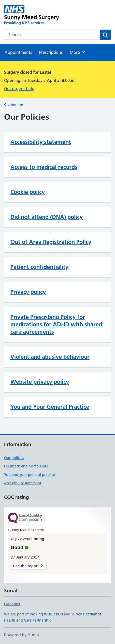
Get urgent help (19, 89)
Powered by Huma (21, 635)
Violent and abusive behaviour (50, 357)
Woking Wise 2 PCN (46, 614)
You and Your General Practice (50, 407)
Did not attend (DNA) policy (47, 217)
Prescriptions (51, 52)
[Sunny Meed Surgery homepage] (36, 15)
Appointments (18, 52)
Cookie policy (28, 192)
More (78, 52)
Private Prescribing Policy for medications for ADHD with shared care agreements (56, 324)
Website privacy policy (40, 382)
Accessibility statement (41, 142)
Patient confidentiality (39, 267)
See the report (26, 566)
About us (16, 105)
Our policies (14, 458)
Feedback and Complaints (26, 466)
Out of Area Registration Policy (51, 242)
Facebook (12, 604)
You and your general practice (30, 475)
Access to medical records (44, 167)
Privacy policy (28, 292)
